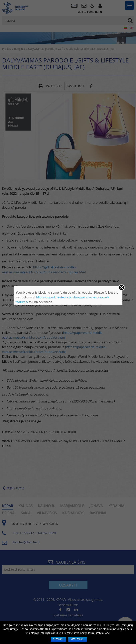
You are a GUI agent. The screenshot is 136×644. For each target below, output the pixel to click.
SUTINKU (58, 639)
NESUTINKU (77, 639)
